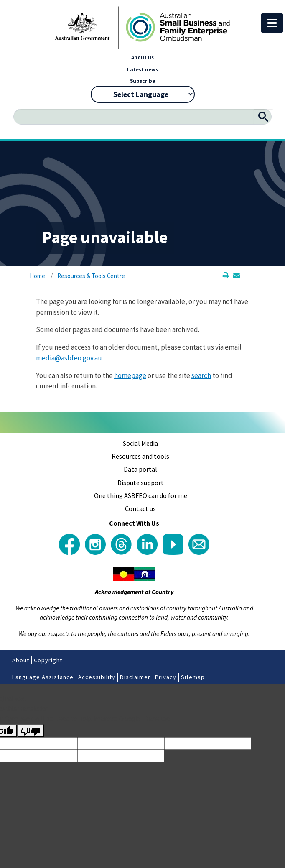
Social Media (140, 443)
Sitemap (193, 677)
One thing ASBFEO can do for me (141, 495)
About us (142, 57)
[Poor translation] (31, 731)
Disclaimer (135, 677)
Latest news (142, 69)
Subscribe (142, 81)
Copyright (48, 660)
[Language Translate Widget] (143, 94)
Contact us (140, 508)
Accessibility (97, 677)
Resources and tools (140, 456)
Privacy (166, 677)
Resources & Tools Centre (91, 276)
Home (37, 276)
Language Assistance (43, 677)
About (21, 660)
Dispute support (141, 483)
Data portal (140, 469)
